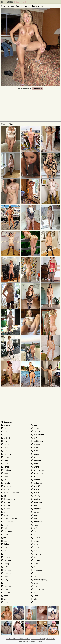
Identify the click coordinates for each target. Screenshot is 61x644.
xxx (34, 602)
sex (34, 531)
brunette (6, 483)
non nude (36, 460)
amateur (6, 425)
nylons (35, 467)
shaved (35, 538)
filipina (5, 544)
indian (5, 589)
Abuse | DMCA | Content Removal (18, 639)
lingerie (35, 431)
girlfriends (6, 554)
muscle (35, 451)
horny (5, 580)
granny (5, 564)
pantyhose (37, 502)
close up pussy (8, 499)
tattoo (35, 564)
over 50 (36, 489)
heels (5, 576)
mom (35, 448)
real (34, 518)
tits (34, 576)
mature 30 (37, 483)
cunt (4, 512)
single (35, 544)
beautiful (6, 448)
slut (34, 551)
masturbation (38, 435)
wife (34, 599)
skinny (35, 547)
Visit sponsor (37, 89)
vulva (35, 593)
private (35, 512)
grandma (6, 560)
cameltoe (6, 486)
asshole (6, 438)
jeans (5, 596)
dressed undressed (10, 518)
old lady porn (38, 470)
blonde (5, 467)
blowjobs (6, 470)
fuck (4, 547)
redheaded (37, 522)
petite (35, 506)
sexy (34, 535)
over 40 (36, 486)
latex (4, 599)
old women (37, 473)
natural (35, 454)
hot (4, 583)
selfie (35, 528)
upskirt (35, 583)
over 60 (36, 493)
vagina (35, 586)
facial (4, 535)
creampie (6, 506)
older (35, 477)
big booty (6, 454)
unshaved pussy (39, 580)
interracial (6, 593)
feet (4, 541)
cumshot (6, 509)
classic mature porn (10, 493)
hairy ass (6, 570)
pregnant (36, 509)
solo (34, 557)
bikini (4, 460)
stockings (36, 560)
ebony (5, 525)
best (4, 451)
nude (35, 464)
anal (4, 428)
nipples (35, 457)
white (35, 596)
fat (3, 538)
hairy (4, 567)
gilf (4, 551)
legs (34, 425)
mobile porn (37, 441)
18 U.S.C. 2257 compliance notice (43, 639)
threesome (37, 570)
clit (3, 496)
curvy (5, 515)
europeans (7, 531)
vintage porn (38, 589)
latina (5, 602)
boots (5, 477)
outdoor (36, 480)
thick (34, 567)
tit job (35, 573)
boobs (5, 473)
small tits (36, 554)
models (35, 444)
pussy (35, 515)
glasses (5, 557)
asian (5, 431)
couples (6, 502)
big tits (5, 457)
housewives (7, 586)
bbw (4, 441)
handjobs (6, 573)
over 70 (36, 496)
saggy (35, 525)
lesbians (36, 428)
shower (35, 541)
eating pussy (7, 522)
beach (5, 444)
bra (4, 480)
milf (34, 438)
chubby (5, 489)
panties (35, 499)
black (4, 464)
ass (4, 435)
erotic (5, 528)
